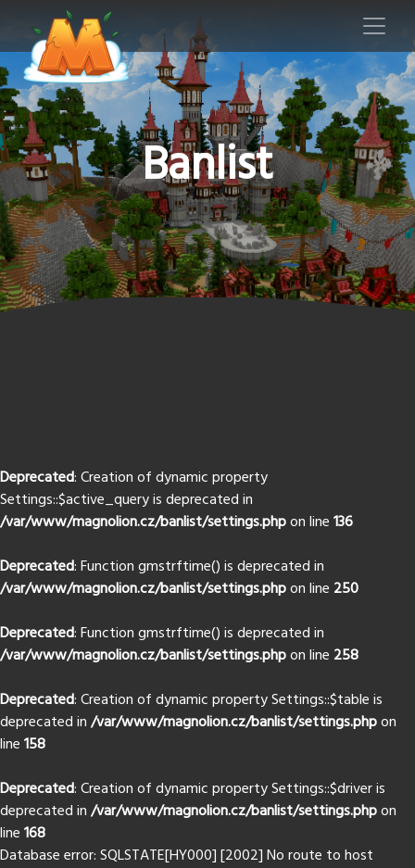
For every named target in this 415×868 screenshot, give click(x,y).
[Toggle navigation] (374, 26)
